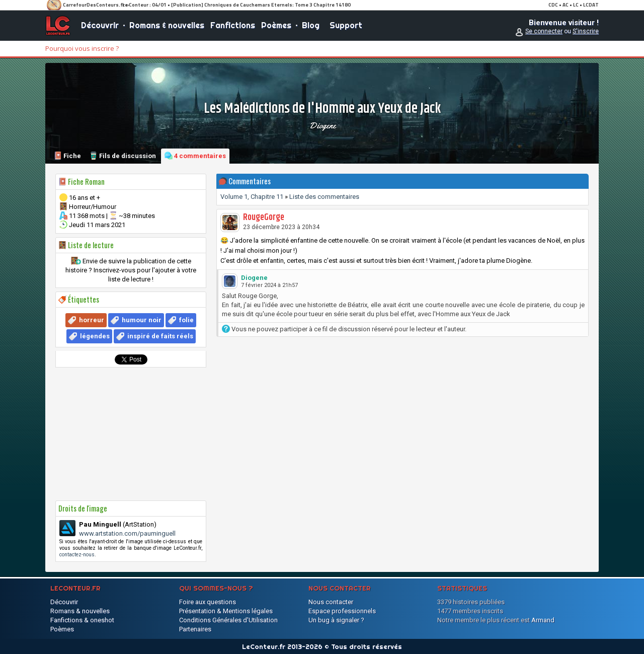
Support (346, 25)
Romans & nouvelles (167, 25)
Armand (543, 620)
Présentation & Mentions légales (226, 611)
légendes (95, 336)
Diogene (322, 125)
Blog (311, 25)
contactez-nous (77, 555)
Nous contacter (331, 602)
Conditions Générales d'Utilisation (228, 620)
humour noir (142, 320)
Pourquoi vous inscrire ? (82, 48)
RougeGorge (264, 217)
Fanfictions (233, 25)
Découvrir (100, 25)
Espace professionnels (342, 611)
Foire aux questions (208, 602)
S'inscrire (586, 31)
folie (186, 320)
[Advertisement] (131, 434)
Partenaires (195, 629)
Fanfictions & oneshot (82, 620)
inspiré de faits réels (160, 336)
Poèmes (276, 25)
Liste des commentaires (324, 197)
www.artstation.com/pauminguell (127, 533)
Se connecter (544, 31)
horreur (92, 320)
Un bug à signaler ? (336, 620)
